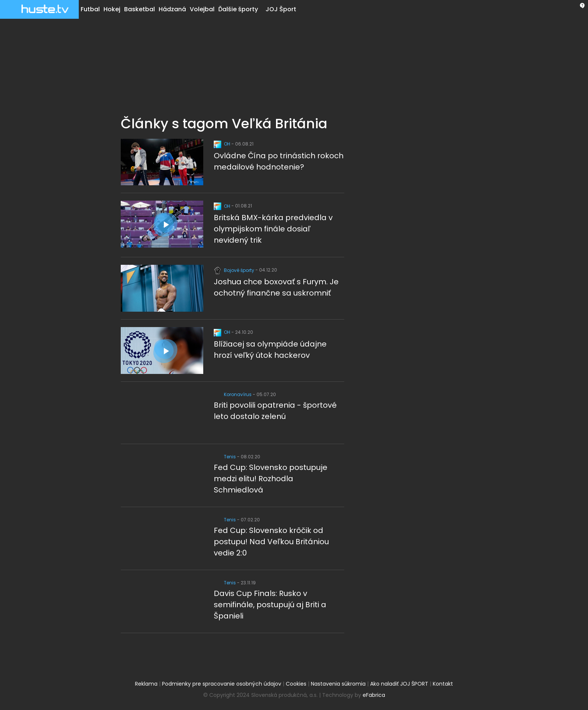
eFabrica (374, 695)
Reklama (146, 684)
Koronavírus (233, 394)
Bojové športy (235, 270)
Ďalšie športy (238, 9)
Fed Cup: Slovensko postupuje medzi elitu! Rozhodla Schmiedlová (271, 479)
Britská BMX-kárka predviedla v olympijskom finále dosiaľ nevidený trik (273, 229)
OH (223, 144)
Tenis (225, 457)
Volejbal (202, 9)
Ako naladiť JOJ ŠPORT (399, 684)
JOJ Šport (281, 9)
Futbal (90, 9)
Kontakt (443, 684)
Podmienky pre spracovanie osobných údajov (222, 684)
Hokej (112, 9)
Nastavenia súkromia (338, 684)
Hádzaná (172, 9)
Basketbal (139, 9)
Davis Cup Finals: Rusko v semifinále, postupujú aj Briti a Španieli (270, 605)
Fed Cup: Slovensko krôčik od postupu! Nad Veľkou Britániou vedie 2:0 (271, 542)
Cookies (296, 684)
